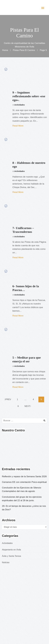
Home (5, 50)
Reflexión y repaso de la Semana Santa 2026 (24, 476)
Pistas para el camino (24, 50)
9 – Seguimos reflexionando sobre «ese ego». (29, 96)
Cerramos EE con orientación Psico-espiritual (24, 482)
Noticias (6, 562)
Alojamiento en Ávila (11, 550)
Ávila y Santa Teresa (11, 556)
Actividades (20, 105)
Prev (8, 399)
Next (28, 406)
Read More (18, 126)
